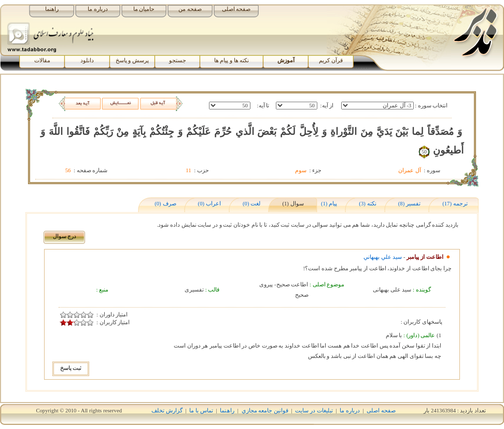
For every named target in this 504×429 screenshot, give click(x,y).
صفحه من (190, 9)
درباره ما (98, 9)
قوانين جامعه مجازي (265, 411)
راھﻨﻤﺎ (227, 411)
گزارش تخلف (167, 411)
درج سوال (65, 236)
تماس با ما (201, 411)
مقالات (42, 60)
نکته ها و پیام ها (232, 60)
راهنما (52, 9)
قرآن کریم (331, 60)
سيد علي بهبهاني (383, 257)
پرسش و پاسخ (132, 60)
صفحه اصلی (236, 9)
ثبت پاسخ (71, 368)
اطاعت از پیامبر (425, 257)
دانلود (87, 60)
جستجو (178, 60)
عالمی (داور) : (418, 335)
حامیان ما (144, 9)
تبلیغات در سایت (314, 411)
